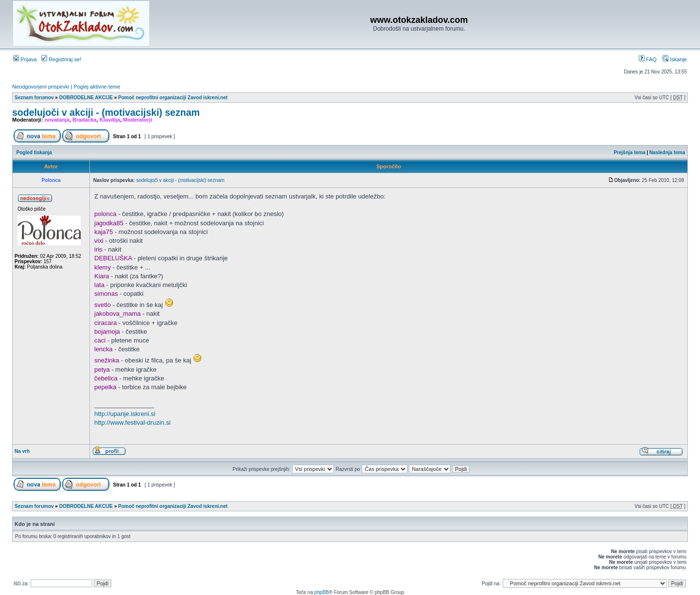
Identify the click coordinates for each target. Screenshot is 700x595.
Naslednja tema (667, 153)
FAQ (648, 59)
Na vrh (22, 451)
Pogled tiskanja (34, 153)
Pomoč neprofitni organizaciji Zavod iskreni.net (173, 98)
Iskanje (675, 59)
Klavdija (110, 120)
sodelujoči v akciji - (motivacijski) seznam (106, 112)
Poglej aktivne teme (97, 87)
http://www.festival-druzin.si (132, 423)
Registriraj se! (61, 59)
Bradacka (85, 120)
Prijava (25, 59)
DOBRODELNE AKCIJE (86, 98)
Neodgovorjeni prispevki (41, 87)
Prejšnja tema (629, 153)
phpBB (321, 592)
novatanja (57, 120)
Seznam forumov (34, 98)
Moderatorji (138, 120)
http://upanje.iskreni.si (125, 414)
